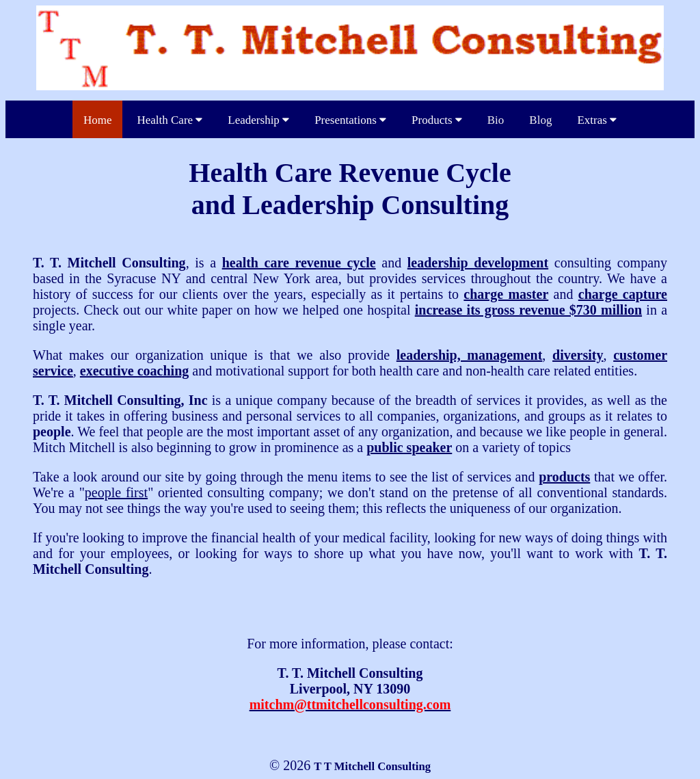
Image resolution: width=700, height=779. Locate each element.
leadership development (478, 263)
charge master (506, 294)
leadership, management (470, 355)
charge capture (623, 294)
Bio (496, 120)
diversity (578, 355)
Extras (597, 120)
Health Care (170, 120)
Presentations (350, 120)
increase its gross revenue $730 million (528, 310)
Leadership (258, 120)
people (52, 432)
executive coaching (134, 371)
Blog (540, 120)
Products (437, 120)
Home (98, 120)
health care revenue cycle (299, 263)
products (564, 477)
